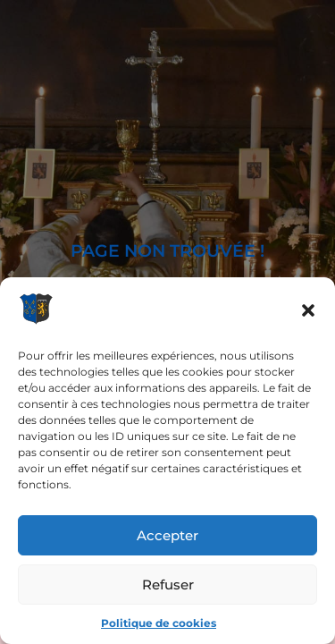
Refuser (168, 585)
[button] (308, 310)
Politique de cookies (159, 623)
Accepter (167, 535)
